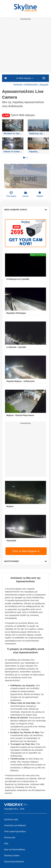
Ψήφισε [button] (40, 194)
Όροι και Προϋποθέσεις (15, 849)
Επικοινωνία (10, 837)
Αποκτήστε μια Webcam (15, 825)
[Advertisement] (26, 47)
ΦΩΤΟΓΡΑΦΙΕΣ (26, 561)
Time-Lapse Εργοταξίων (15, 831)
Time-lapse (11, 194)
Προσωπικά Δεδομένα (14, 861)
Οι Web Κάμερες (25, 78)
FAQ (6, 843)
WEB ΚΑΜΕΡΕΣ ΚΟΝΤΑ (26, 210)
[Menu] (44, 78)
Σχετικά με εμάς (11, 819)
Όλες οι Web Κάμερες (26, 551)
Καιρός (26, 194)
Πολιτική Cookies (12, 855)
